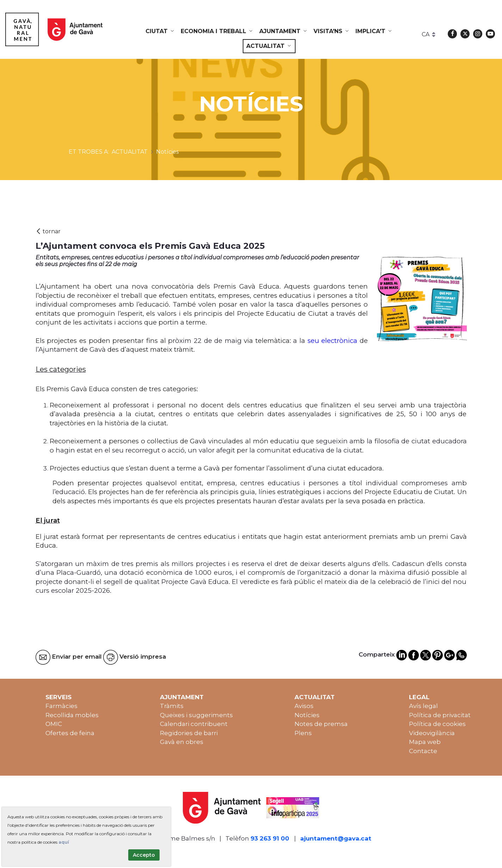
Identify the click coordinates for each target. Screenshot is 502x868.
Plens (303, 733)
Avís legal (423, 706)
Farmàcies (61, 706)
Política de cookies (437, 724)
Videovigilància (432, 733)
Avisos (304, 706)
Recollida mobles (72, 715)
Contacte (423, 751)
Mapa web (425, 742)
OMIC (54, 724)
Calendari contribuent (194, 724)
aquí (64, 842)
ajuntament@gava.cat (336, 838)
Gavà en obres (182, 742)
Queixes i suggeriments (196, 715)
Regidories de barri (189, 733)
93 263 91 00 (270, 838)
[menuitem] (160, 31)
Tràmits (172, 706)
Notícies (307, 715)
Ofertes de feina (70, 733)
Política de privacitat (440, 715)
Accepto (144, 855)
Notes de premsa (321, 724)
